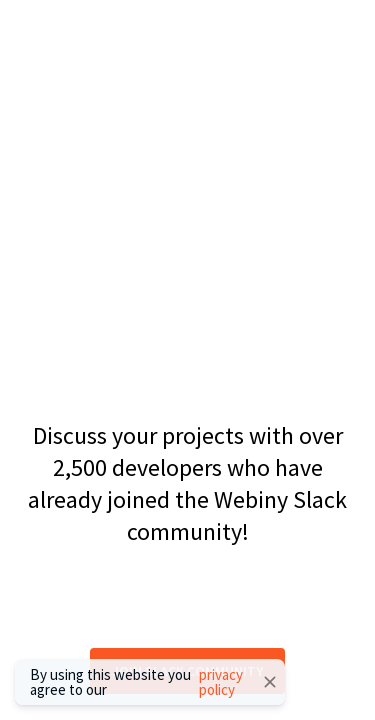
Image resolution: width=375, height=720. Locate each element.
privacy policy (221, 682)
